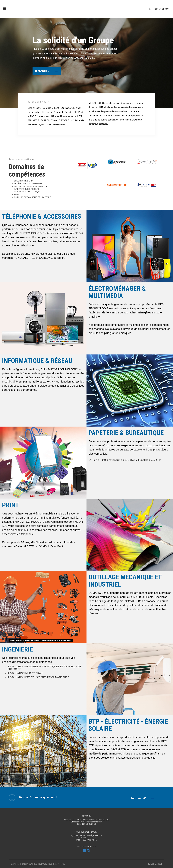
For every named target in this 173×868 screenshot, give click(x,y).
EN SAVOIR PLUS (46, 71)
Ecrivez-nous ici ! (142, 798)
